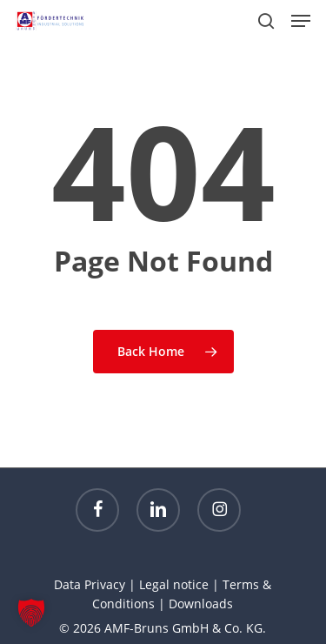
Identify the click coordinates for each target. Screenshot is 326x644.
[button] (301, 21)
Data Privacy (90, 584)
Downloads (201, 604)
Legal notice (174, 584)
